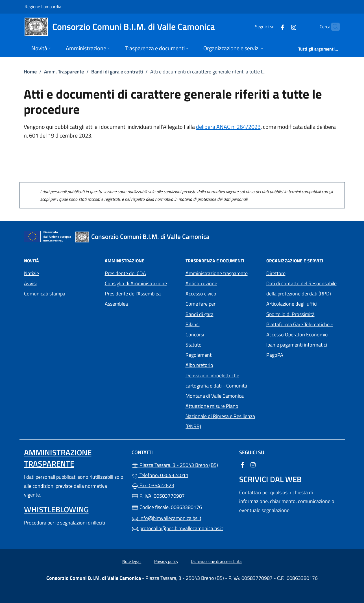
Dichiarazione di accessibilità (216, 561)
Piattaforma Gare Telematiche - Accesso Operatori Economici (303, 329)
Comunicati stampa (45, 294)
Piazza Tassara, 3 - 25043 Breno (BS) (182, 464)
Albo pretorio (223, 364)
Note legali (132, 561)
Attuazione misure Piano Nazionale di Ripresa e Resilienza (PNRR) (220, 416)
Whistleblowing (56, 509)
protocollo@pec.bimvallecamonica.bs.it (177, 528)
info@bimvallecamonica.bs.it (166, 518)
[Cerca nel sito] (333, 27)
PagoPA (301, 354)
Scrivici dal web (270, 479)
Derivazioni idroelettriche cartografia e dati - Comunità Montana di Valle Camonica (223, 386)
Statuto (194, 345)
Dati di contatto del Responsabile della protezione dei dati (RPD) (301, 289)
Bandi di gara (200, 314)
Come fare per (200, 304)
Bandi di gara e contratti (117, 72)
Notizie (31, 273)
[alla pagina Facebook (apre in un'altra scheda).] (271, 27)
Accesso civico (201, 294)
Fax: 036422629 (153, 485)
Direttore (276, 273)
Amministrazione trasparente (217, 273)
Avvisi (30, 283)
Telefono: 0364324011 (160, 475)
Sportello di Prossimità (290, 314)
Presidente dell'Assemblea (133, 294)
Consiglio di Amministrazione (136, 283)
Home (30, 72)
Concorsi (195, 335)
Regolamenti (199, 355)
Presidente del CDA (125, 273)
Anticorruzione (201, 283)
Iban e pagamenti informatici (297, 345)
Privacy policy (166, 561)
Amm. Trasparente (64, 72)
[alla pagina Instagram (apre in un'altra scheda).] (283, 27)
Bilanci (193, 324)
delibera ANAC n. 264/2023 (228, 127)
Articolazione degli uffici (292, 304)
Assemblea (116, 304)
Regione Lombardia (43, 6)
